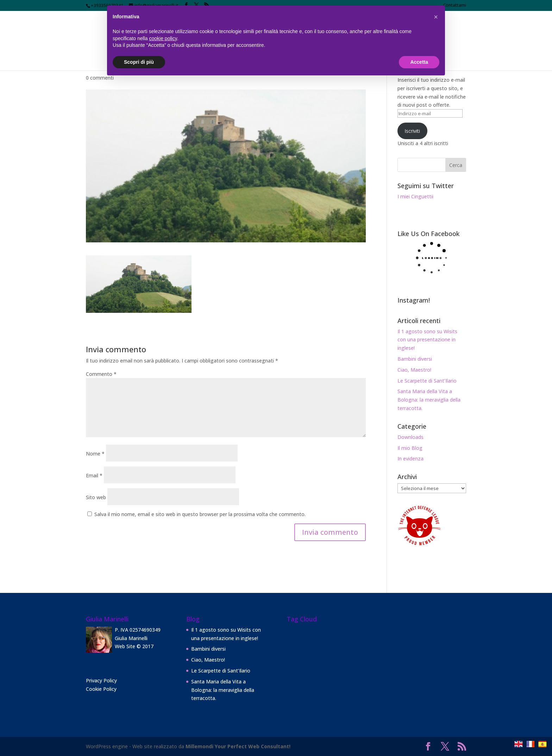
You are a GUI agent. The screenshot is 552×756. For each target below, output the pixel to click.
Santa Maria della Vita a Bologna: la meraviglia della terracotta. (429, 400)
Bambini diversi (415, 359)
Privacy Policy (101, 680)
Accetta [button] (419, 62)
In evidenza (410, 458)
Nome (95, 454)
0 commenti (100, 78)
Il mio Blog (410, 448)
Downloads (410, 437)
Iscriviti (412, 131)
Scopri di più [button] (139, 62)
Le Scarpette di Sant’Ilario (427, 381)
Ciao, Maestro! (414, 370)
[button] (436, 17)
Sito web (96, 497)
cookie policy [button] (163, 38)
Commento (101, 374)
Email (94, 475)
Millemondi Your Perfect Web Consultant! (238, 746)
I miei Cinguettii (415, 196)
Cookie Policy (101, 689)
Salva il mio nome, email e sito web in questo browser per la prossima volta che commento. (200, 514)
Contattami (455, 6)
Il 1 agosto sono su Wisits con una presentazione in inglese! (427, 340)
